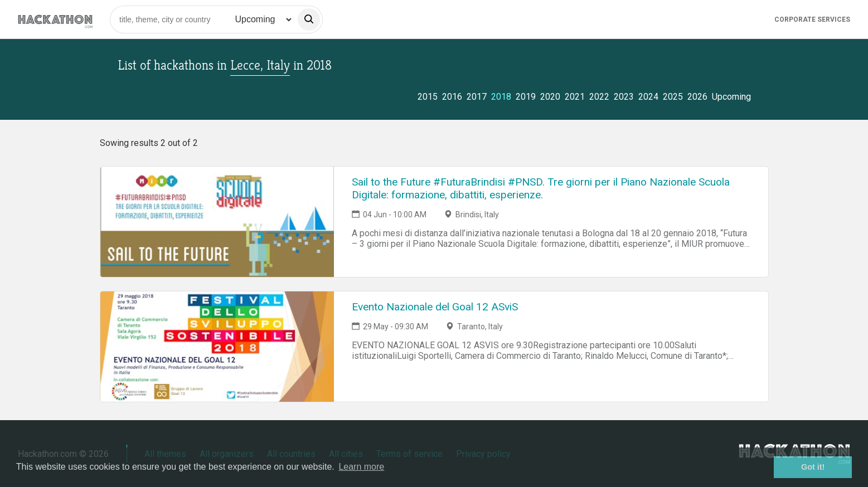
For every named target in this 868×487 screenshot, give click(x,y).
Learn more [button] (361, 467)
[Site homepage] (55, 19)
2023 (624, 97)
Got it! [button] (813, 467)
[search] (309, 20)
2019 (526, 97)
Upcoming (731, 97)
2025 (673, 97)
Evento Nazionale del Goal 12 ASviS (435, 307)
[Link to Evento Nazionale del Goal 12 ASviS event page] (217, 347)
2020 (550, 97)
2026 (697, 97)
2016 (452, 97)
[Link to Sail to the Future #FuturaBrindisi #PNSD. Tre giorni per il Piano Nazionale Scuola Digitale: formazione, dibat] (217, 222)
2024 (648, 97)
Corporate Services (812, 20)
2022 (599, 97)
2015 (428, 97)
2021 (575, 97)
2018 (501, 97)
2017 (477, 97)
